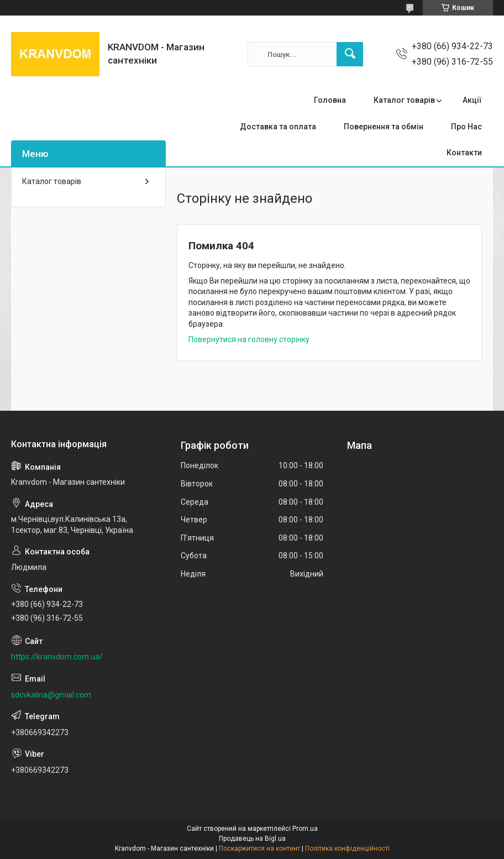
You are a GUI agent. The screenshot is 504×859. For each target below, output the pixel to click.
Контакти (464, 153)
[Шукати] (350, 54)
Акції (472, 100)
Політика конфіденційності (347, 848)
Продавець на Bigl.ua (252, 839)
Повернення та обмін (384, 127)
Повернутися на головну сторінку (249, 339)
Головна (330, 100)
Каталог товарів (404, 100)
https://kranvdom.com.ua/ (57, 657)
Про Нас (466, 127)
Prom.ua (305, 829)
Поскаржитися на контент (259, 848)
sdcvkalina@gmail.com (51, 695)
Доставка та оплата (278, 127)
